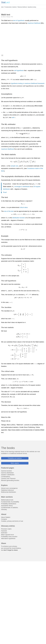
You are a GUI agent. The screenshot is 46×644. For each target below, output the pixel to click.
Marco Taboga (6, 17)
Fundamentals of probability (10, 502)
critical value (24, 207)
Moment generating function (10, 480)
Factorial (4, 531)
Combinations (6, 477)
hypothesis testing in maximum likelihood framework (28, 83)
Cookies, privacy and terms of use (12, 521)
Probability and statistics (15, 458)
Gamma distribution (7, 473)
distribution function (19, 218)
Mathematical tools (7, 500)
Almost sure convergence (9, 488)
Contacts (4, 519)
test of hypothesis (19, 20)
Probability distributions (9, 504)
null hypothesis (19, 71)
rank (13, 117)
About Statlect (6, 517)
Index (2, 7)
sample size (15, 166)
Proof (5, 192)
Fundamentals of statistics (11, 7)
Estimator (4, 533)
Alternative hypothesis (8, 538)
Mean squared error (8, 535)
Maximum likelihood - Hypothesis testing (27, 7)
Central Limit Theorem (8, 479)
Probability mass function (9, 537)
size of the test (9, 211)
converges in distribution (22, 187)
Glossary (4, 509)
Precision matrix (6, 529)
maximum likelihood (34, 23)
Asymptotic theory (7, 506)
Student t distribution (8, 475)
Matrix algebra (15, 463)
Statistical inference (7, 490)
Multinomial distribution (9, 492)
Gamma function (6, 471)
